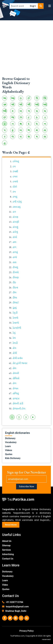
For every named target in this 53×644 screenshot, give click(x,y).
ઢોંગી (15, 353)
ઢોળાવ (16, 388)
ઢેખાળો (16, 323)
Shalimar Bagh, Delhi (16, 611)
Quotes (9, 454)
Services (7, 550)
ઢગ (14, 166)
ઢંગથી (15, 171)
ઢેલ (14, 338)
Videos (9, 450)
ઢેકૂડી (15, 313)
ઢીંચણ (16, 277)
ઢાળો (15, 257)
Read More (11, 525)
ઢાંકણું (15, 227)
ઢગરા (15, 176)
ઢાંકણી (16, 222)
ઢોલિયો (16, 378)
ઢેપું (14, 333)
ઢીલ (15, 292)
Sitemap (6, 545)
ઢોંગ (14, 348)
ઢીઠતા (15, 287)
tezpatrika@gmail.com (17, 607)
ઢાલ (14, 242)
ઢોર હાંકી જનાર (20, 363)
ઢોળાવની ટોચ (19, 409)
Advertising (8, 554)
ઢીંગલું (15, 267)
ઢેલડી (15, 343)
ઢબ (14, 192)
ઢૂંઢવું (15, 308)
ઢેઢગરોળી (17, 328)
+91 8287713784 (14, 602)
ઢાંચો (15, 237)
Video (5, 585)
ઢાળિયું (16, 393)
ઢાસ (15, 262)
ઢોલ (14, 368)
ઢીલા (15, 298)
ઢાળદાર (16, 398)
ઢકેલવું (16, 161)
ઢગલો (15, 181)
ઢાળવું (15, 252)
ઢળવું (15, 197)
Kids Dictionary (13, 458)
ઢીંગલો (16, 272)
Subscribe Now (26, 486)
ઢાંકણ (15, 217)
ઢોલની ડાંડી (18, 403)
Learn (8, 446)
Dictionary (10, 438)
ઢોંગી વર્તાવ (18, 358)
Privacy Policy (26, 631)
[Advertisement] (26, 50)
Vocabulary (11, 442)
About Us (7, 541)
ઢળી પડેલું (17, 202)
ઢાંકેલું (15, 232)
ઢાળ (14, 247)
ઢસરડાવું (17, 207)
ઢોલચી (16, 373)
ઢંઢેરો (15, 187)
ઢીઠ (14, 282)
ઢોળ (14, 383)
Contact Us (8, 559)
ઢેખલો (15, 318)
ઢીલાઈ (16, 303)
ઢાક (14, 212)
